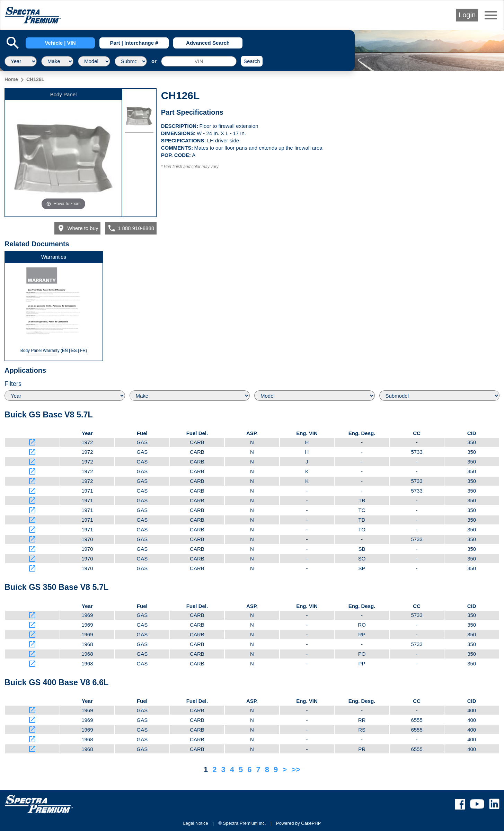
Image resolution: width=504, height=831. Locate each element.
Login (467, 15)
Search (252, 61)
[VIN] (199, 61)
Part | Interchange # (134, 43)
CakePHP (311, 823)
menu (491, 15)
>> (296, 770)
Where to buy (78, 228)
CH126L (35, 79)
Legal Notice (196, 823)
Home (11, 79)
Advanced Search (208, 43)
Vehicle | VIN (60, 43)
